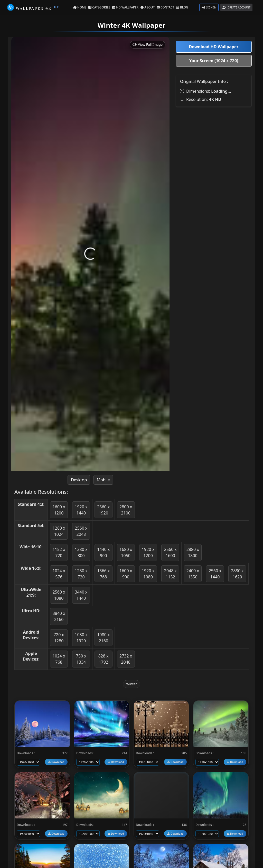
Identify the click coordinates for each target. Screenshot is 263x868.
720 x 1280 (59, 638)
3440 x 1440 (81, 595)
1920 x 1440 (81, 510)
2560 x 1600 (170, 552)
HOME (83, 7)
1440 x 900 (103, 552)
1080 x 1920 (81, 638)
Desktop (79, 480)
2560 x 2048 (81, 531)
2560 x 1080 (59, 595)
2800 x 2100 (126, 510)
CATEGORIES (101, 7)
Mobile (103, 480)
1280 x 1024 (59, 531)
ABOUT (147, 7)
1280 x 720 (81, 574)
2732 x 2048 (126, 659)
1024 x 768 (59, 659)
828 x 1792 (104, 659)
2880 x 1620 (237, 574)
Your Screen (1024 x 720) (214, 61)
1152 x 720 (59, 552)
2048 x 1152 (170, 574)
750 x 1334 (81, 659)
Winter (131, 684)
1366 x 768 (103, 574)
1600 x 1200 (59, 510)
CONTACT (163, 7)
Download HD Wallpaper (214, 47)
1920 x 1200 (148, 552)
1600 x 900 (126, 574)
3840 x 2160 (59, 616)
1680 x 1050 (126, 552)
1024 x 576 (59, 574)
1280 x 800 (81, 552)
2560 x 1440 (215, 574)
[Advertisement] (214, 143)
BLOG (179, 7)
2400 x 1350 (193, 574)
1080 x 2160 (103, 638)
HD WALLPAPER (126, 7)
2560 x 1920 (103, 510)
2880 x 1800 (193, 552)
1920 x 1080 (148, 574)
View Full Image (148, 44)
